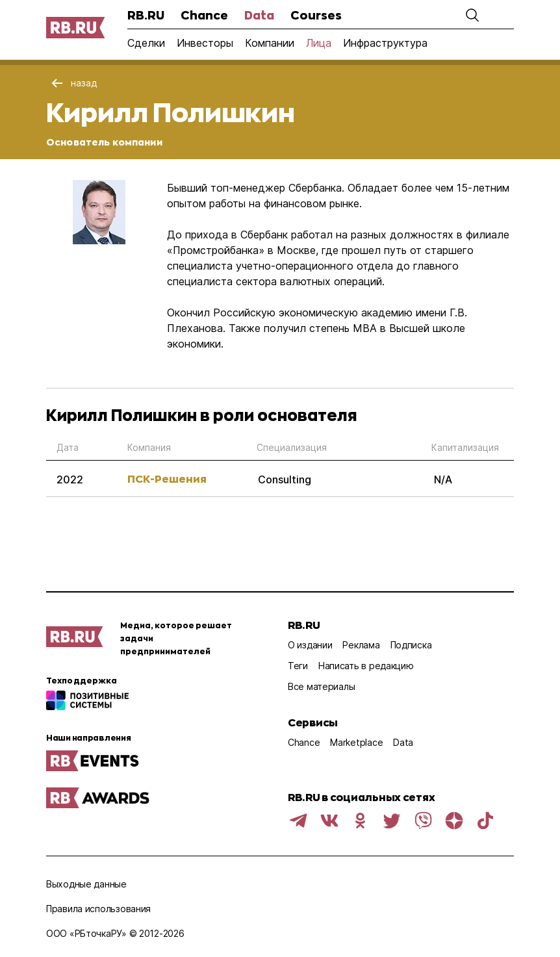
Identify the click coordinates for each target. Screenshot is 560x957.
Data (259, 15)
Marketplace (356, 742)
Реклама (361, 645)
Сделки (146, 43)
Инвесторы (205, 43)
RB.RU (146, 15)
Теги (298, 666)
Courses (316, 15)
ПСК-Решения (167, 478)
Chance (204, 15)
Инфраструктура (385, 43)
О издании (310, 645)
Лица (319, 43)
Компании (270, 43)
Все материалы (321, 686)
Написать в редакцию (366, 666)
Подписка (411, 645)
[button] (472, 15)
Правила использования (98, 909)
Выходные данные (86, 884)
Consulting (285, 479)
